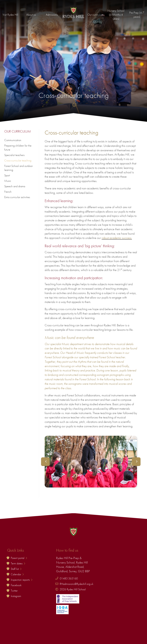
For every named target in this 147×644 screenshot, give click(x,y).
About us (31, 15)
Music (8, 181)
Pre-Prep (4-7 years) (137, 15)
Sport (7, 175)
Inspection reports (22, 580)
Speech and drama (15, 186)
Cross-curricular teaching (18, 160)
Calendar (17, 574)
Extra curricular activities (17, 197)
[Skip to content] (74, 105)
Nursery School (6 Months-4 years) (116, 15)
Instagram (16, 596)
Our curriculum (95, 15)
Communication (13, 140)
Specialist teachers (14, 155)
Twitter (14, 591)
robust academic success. (117, 238)
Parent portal (19, 558)
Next (136, 462)
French (8, 192)
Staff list (16, 569)
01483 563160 (69, 578)
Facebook (16, 585)
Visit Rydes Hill (10, 15)
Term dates (18, 563)
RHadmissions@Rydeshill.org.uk (77, 584)
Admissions (52, 15)
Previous (45, 462)
